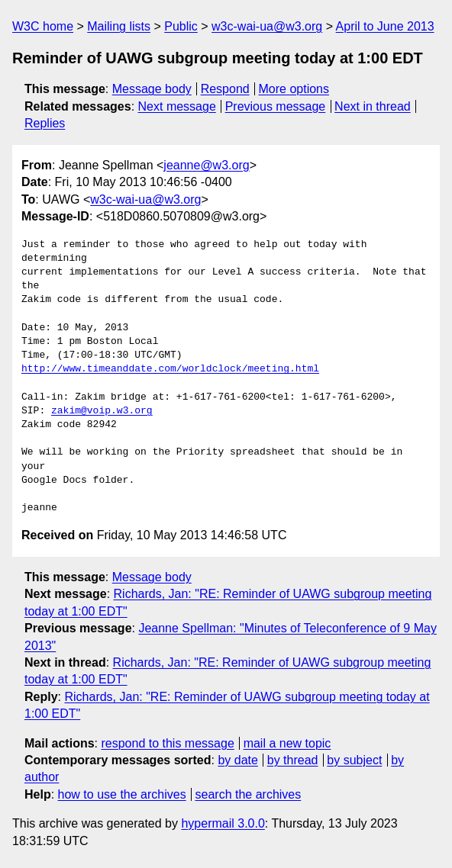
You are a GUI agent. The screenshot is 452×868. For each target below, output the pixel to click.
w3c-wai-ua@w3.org (267, 26)
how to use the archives (122, 794)
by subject (354, 760)
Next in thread (373, 106)
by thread (293, 760)
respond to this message (167, 743)
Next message (177, 106)
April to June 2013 (385, 26)
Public (181, 26)
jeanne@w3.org (206, 165)
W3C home (43, 26)
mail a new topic (287, 743)
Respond (225, 89)
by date (237, 760)
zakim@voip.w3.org (102, 411)
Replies (45, 123)
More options (294, 89)
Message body (152, 89)
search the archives (249, 794)
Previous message (276, 106)
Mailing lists (119, 26)
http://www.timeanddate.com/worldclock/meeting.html (170, 369)
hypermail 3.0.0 (223, 823)
